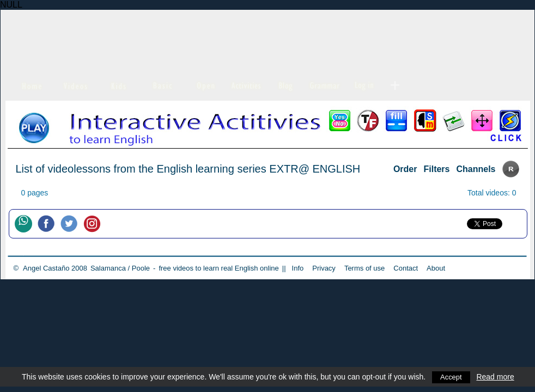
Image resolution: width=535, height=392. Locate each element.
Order (405, 169)
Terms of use (364, 268)
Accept (452, 377)
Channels (476, 169)
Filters (436, 169)
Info (298, 268)
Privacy (324, 268)
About (436, 268)
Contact (406, 268)
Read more (497, 377)
